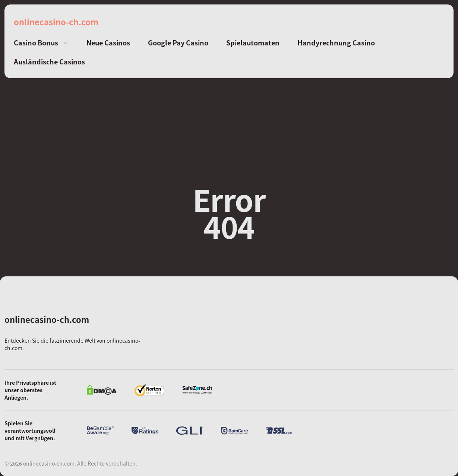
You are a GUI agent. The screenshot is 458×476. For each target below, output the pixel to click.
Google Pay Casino (178, 43)
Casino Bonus (36, 43)
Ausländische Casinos (49, 62)
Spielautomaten (253, 43)
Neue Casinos (108, 43)
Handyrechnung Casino (336, 43)
